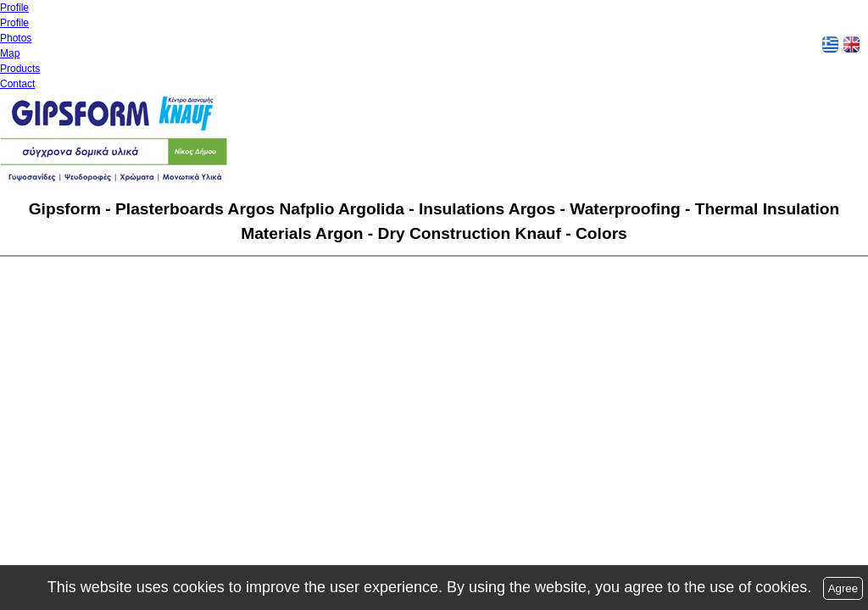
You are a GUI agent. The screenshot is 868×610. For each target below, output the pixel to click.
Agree (843, 588)
